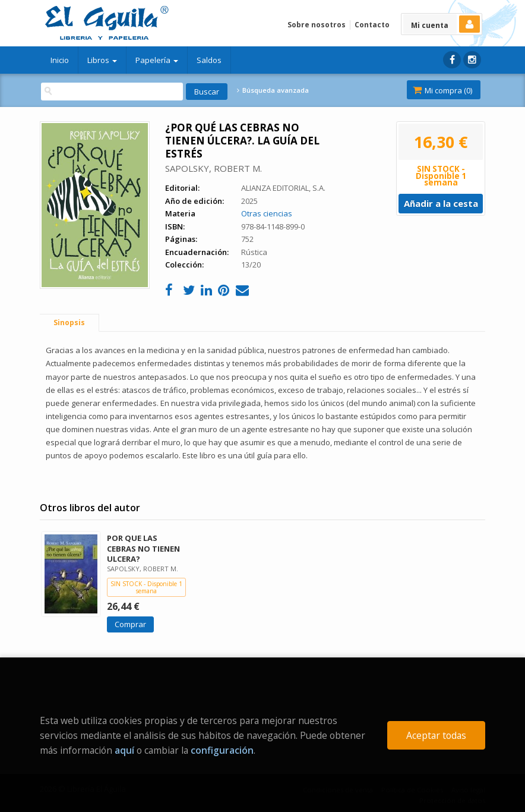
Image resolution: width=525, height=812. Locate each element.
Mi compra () (442, 90)
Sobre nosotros (317, 25)
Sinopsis (69, 322)
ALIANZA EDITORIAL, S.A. (283, 188)
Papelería (157, 60)
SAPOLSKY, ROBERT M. (214, 168)
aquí (124, 750)
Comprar (130, 624)
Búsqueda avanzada (273, 90)
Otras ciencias (267, 213)
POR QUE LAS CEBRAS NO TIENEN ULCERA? (143, 548)
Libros (102, 60)
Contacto (372, 25)
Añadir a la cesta (441, 203)
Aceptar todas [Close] (436, 735)
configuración (222, 750)
